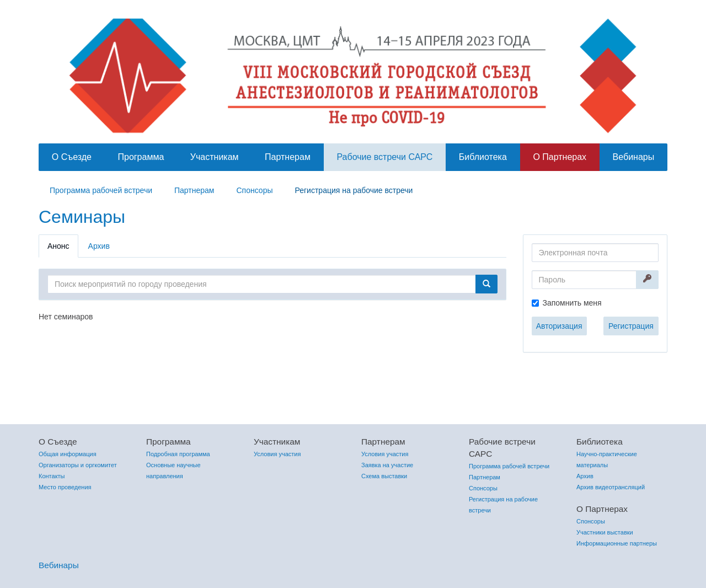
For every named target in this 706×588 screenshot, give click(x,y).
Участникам (215, 157)
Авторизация (559, 326)
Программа (141, 157)
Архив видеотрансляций (611, 487)
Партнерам (288, 157)
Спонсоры (254, 190)
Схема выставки (384, 476)
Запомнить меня (572, 303)
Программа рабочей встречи (101, 190)
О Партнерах (560, 157)
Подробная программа (178, 454)
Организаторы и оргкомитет (78, 465)
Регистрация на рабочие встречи (354, 190)
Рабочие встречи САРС (384, 157)
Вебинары (634, 157)
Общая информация (68, 454)
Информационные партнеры (617, 543)
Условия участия (277, 454)
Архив (99, 246)
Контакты (52, 476)
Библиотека (483, 157)
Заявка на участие (387, 465)
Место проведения (65, 487)
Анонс (58, 246)
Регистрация (631, 326)
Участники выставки (605, 532)
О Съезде (72, 157)
